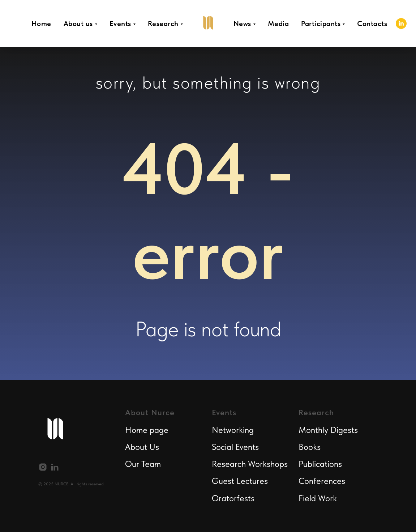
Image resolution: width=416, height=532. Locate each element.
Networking (233, 430)
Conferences (322, 481)
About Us (142, 447)
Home (41, 24)
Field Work (318, 498)
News (242, 24)
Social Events (235, 447)
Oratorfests (233, 498)
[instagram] (43, 467)
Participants (321, 24)
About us (78, 24)
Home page (147, 430)
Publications (320, 464)
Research (163, 24)
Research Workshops (250, 464)
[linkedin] (401, 24)
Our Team (143, 464)
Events (120, 24)
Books (310, 447)
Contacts (372, 24)
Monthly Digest (326, 430)
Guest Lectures (240, 481)
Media (278, 24)
